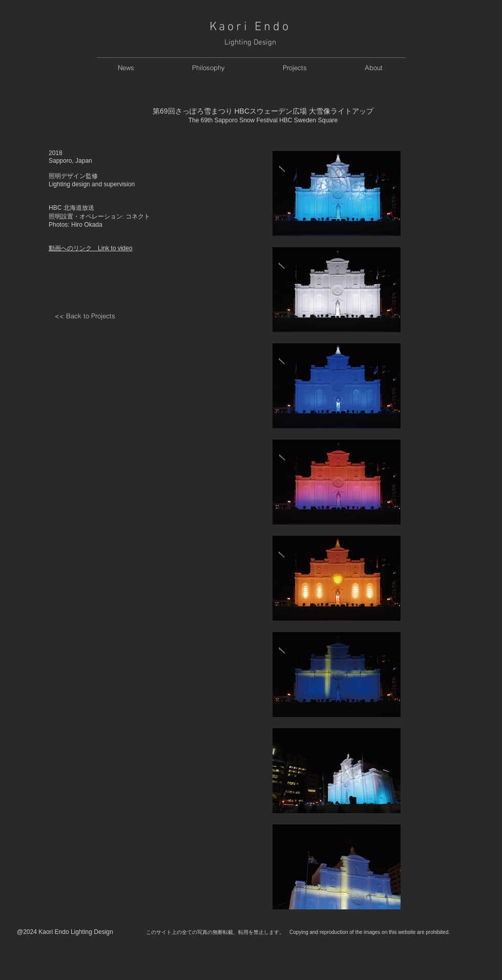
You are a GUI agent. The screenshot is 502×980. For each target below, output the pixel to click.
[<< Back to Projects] (85, 316)
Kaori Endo (250, 27)
